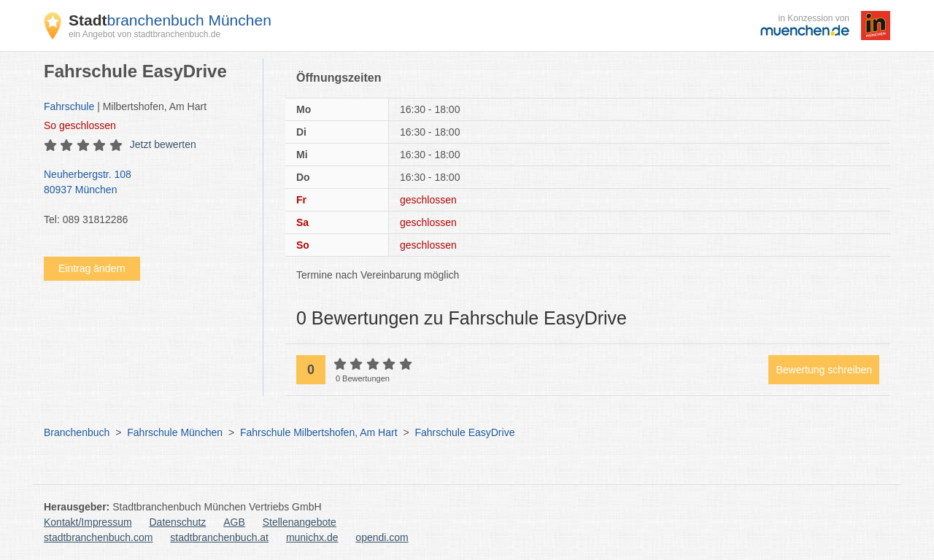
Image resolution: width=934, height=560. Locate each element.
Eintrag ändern (92, 268)
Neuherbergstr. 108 (146, 183)
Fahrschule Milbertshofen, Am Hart (319, 432)
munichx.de (312, 537)
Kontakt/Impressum (88, 522)
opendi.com (382, 537)
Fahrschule (69, 106)
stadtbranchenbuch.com (98, 537)
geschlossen (80, 125)
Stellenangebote (300, 522)
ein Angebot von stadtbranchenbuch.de (144, 34)
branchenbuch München (170, 20)
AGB (234, 522)
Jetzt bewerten (163, 144)
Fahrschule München (175, 432)
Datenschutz (178, 522)
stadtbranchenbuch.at (219, 537)
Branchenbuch (77, 432)
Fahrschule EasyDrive (464, 432)
